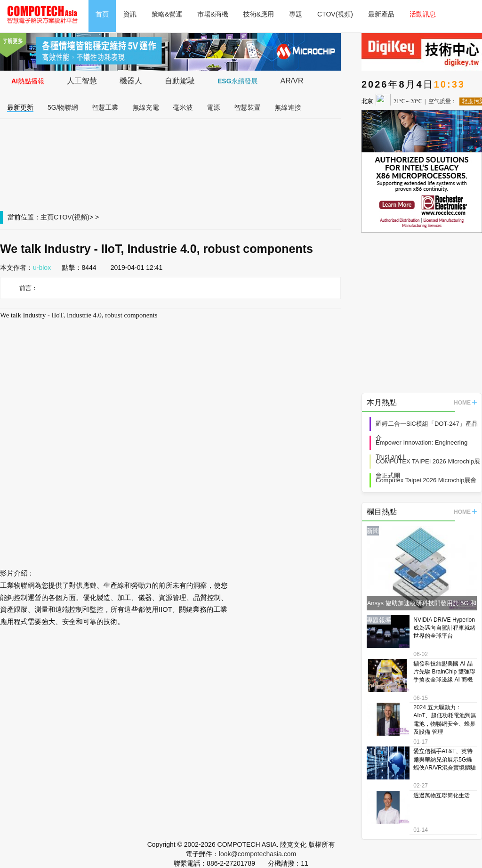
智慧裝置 (248, 107)
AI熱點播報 (28, 81)
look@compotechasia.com (257, 854)
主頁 (47, 217)
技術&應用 (259, 14)
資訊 (130, 14)
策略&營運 (167, 14)
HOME (465, 403)
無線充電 (146, 107)
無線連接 (288, 107)
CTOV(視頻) (335, 14)
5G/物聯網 (63, 107)
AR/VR (292, 81)
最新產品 (381, 14)
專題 (296, 14)
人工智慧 (82, 81)
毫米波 (183, 107)
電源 (214, 107)
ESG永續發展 (238, 81)
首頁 (102, 14)
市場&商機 (213, 14)
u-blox (42, 268)
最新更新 (20, 107)
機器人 (131, 81)
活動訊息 (423, 14)
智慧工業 (105, 107)
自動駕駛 (180, 81)
